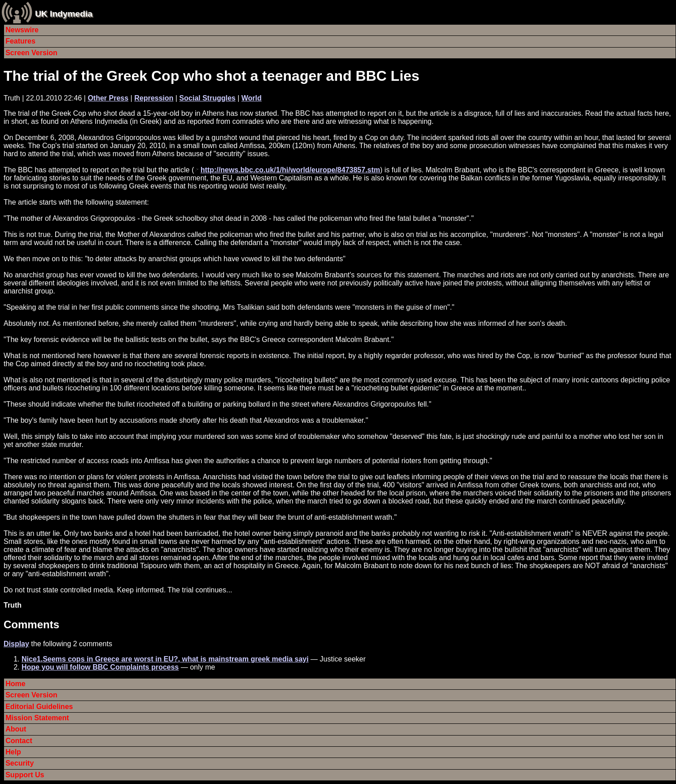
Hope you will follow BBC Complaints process (100, 667)
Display (16, 644)
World (252, 98)
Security (20, 763)
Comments (31, 624)
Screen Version (31, 53)
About (16, 729)
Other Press (108, 98)
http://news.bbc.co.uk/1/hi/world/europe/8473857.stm (290, 170)
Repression (154, 98)
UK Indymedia (64, 14)
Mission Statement (37, 718)
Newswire (22, 30)
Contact (19, 741)
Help (13, 752)
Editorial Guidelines (39, 707)
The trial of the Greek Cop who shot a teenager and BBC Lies (211, 76)
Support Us (25, 775)
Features (20, 41)
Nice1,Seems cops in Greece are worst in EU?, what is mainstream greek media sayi (165, 659)
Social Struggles (207, 98)
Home (15, 684)
